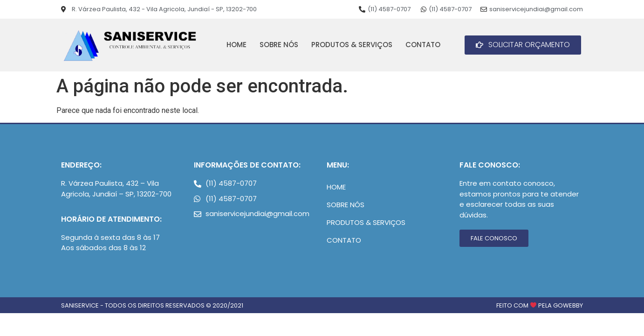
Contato (423, 45)
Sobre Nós (279, 45)
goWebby (568, 305)
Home (236, 45)
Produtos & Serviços (352, 45)
